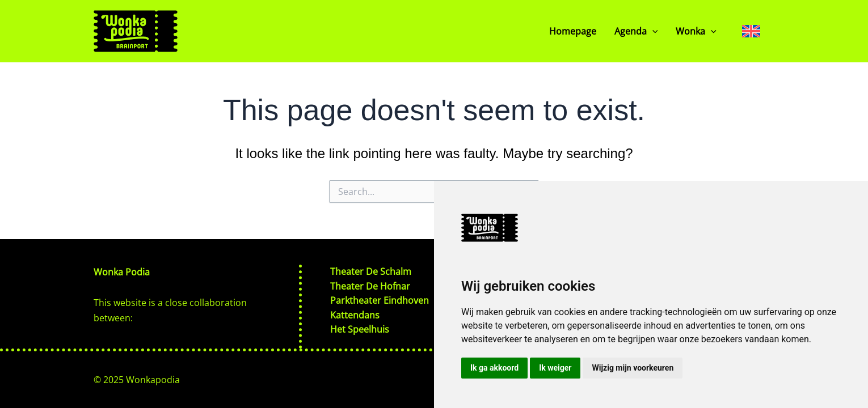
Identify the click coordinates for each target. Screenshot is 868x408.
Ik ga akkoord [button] (494, 368)
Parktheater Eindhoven (380, 300)
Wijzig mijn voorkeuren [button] (633, 368)
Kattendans (355, 314)
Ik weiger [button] (555, 368)
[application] (652, 31)
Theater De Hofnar (370, 284)
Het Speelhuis (360, 330)
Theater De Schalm (371, 270)
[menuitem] (751, 31)
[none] (751, 31)
